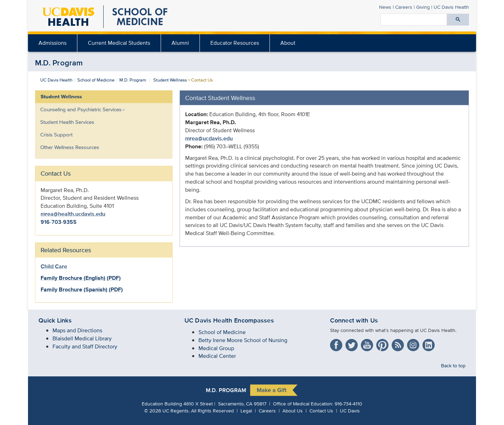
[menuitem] (53, 43)
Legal (246, 410)
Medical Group (216, 348)
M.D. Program (59, 63)
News (385, 7)
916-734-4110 (348, 403)
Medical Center (217, 356)
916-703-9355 (59, 222)
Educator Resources (235, 43)
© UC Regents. (167, 410)
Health (451, 7)
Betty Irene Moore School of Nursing (243, 340)
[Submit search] (458, 20)
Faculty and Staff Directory (85, 346)
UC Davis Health (56, 80)
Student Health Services (67, 122)
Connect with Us (354, 320)
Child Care (54, 266)
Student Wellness (170, 80)
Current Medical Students (119, 43)
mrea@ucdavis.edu (209, 138)
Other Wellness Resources (70, 147)
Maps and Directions (77, 330)
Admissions (52, 43)
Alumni (180, 43)
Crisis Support (56, 134)
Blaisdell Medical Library (82, 338)
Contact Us (321, 410)
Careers (404, 7)
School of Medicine (96, 80)
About (288, 43)
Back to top (453, 365)
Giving (423, 7)
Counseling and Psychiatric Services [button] (83, 109)
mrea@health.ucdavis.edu (73, 214)
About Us (293, 410)
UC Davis (350, 410)
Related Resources (66, 250)
